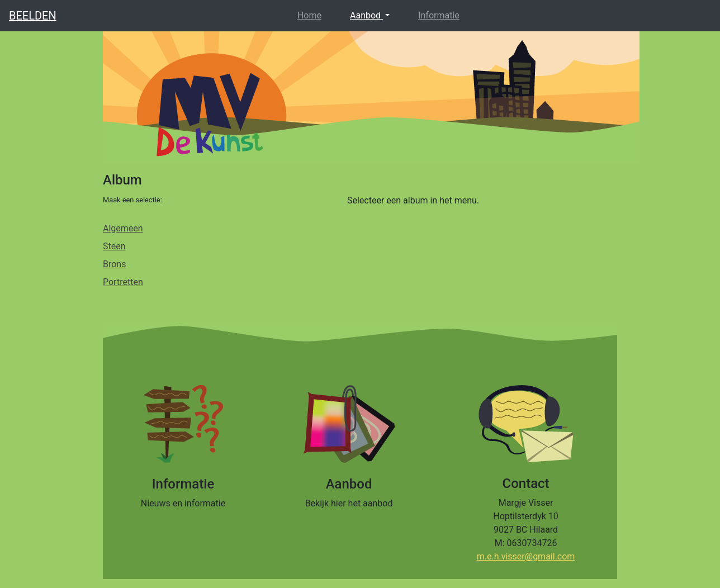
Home (312, 15)
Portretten (123, 282)
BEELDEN (33, 16)
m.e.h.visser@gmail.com (526, 556)
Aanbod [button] (366, 15)
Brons (114, 264)
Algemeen (123, 228)
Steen (114, 246)
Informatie (439, 15)
